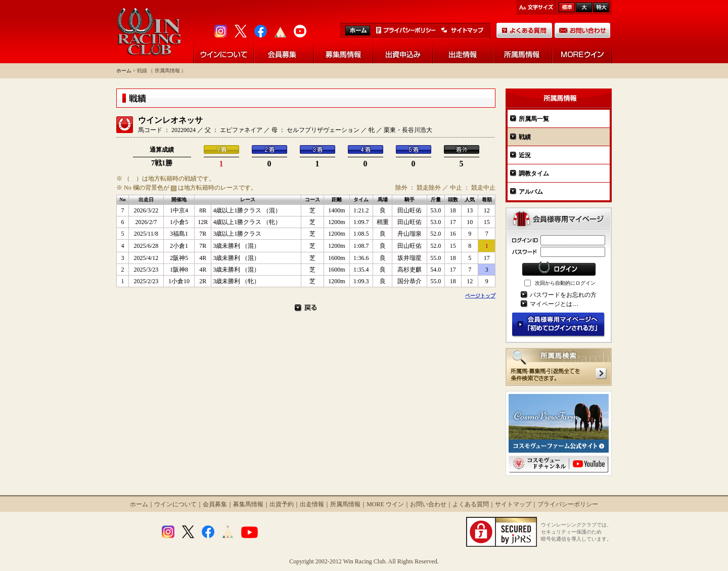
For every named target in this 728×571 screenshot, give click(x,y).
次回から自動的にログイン (565, 283)
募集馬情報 (248, 504)
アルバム (531, 192)
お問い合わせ (428, 504)
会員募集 (215, 504)
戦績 (525, 137)
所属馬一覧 (534, 119)
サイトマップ (513, 504)
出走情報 (312, 504)
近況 (525, 155)
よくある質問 (471, 504)
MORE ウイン (385, 504)
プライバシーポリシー (568, 504)
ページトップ (480, 296)
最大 (601, 7)
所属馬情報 (345, 504)
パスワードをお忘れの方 (563, 295)
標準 (567, 7)
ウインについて (175, 504)
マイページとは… (554, 304)
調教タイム (534, 173)
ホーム (124, 71)
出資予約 (282, 504)
